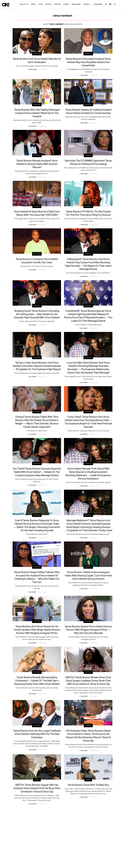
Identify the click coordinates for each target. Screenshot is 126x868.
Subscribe (98, 4)
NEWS (33, 4)
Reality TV (24, 4)
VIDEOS (66, 4)
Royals (49, 4)
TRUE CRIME (76, 4)
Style (41, 4)
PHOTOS (57, 4)
